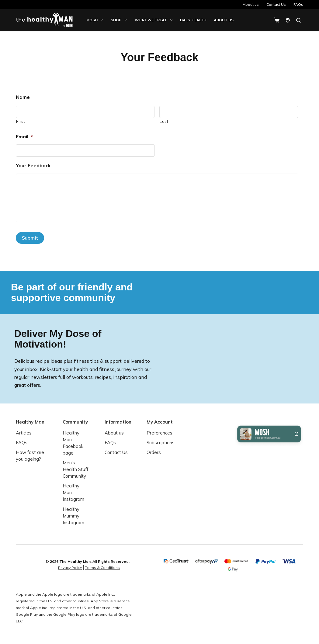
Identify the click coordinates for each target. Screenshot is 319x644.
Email (24, 137)
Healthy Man (30, 422)
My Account (160, 422)
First (21, 121)
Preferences (159, 433)
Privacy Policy (70, 568)
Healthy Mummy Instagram (73, 516)
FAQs (298, 4)
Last (164, 121)
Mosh (96, 20)
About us (251, 4)
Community (75, 422)
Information (118, 422)
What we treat (155, 20)
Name (23, 97)
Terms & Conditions (102, 568)
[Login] (288, 20)
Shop (120, 20)
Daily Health (193, 20)
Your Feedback (33, 165)
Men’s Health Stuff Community (75, 469)
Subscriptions (161, 443)
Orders (154, 452)
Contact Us (276, 4)
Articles (24, 433)
